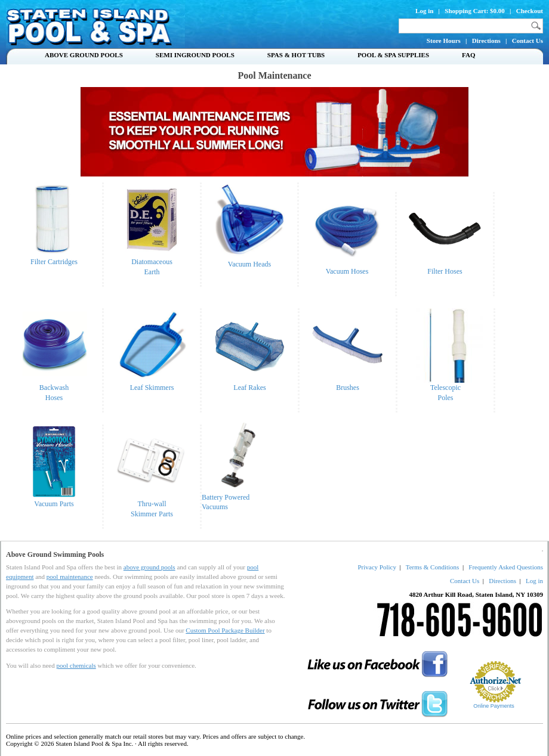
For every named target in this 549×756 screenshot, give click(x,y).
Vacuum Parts (54, 500)
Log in (424, 11)
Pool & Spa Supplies (393, 55)
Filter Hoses (445, 268)
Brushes (348, 384)
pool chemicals (76, 665)
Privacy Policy (377, 567)
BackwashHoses (54, 389)
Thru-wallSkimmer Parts (152, 505)
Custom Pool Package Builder (225, 630)
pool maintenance (70, 577)
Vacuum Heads (249, 264)
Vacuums (215, 507)
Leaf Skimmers (152, 384)
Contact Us (528, 41)
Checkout (530, 11)
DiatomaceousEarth (152, 263)
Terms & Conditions (433, 567)
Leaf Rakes (250, 384)
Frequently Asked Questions (506, 567)
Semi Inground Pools (195, 55)
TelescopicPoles (445, 389)
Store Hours (444, 41)
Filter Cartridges (54, 258)
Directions (486, 41)
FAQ (468, 55)
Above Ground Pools (84, 55)
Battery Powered (226, 497)
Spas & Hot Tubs (296, 55)
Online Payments (494, 706)
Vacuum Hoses (347, 268)
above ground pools (149, 567)
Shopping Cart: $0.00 (475, 11)
